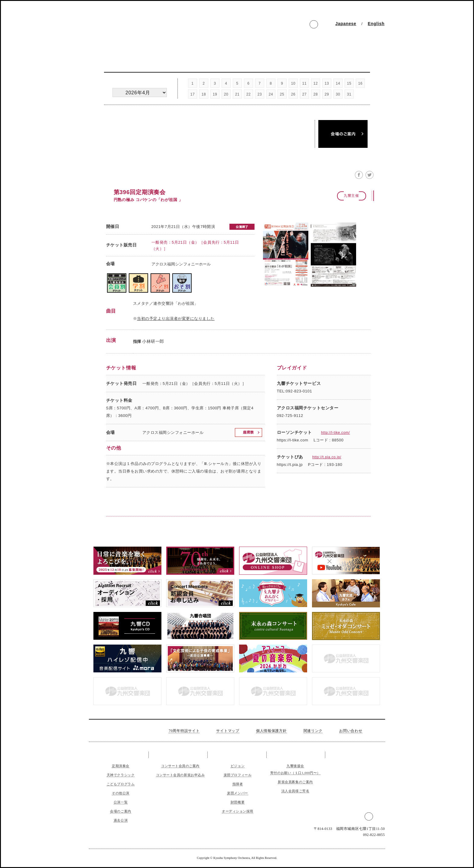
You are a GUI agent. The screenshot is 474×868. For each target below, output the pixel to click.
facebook (303, 25)
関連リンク (313, 731)
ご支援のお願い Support (262, 43)
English (376, 24)
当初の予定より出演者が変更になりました (176, 319)
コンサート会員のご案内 (180, 766)
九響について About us (212, 43)
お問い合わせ (351, 731)
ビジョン (238, 766)
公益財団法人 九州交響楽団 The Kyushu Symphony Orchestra (145, 29)
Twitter (314, 25)
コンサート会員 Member (163, 43)
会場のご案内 (120, 811)
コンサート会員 (179, 755)
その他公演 (140, 142)
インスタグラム (292, 25)
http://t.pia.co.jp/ (327, 457)
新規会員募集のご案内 (295, 782)
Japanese (346, 24)
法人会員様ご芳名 (295, 791)
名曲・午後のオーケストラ (278, 126)
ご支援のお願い (295, 755)
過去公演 (278, 142)
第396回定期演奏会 (140, 192)
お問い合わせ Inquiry (360, 43)
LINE (325, 25)
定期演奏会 (140, 126)
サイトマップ (228, 731)
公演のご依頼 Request (311, 43)
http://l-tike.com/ (336, 433)
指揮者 (238, 784)
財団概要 (238, 802)
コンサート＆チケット (121, 755)
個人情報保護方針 (271, 731)
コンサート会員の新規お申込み (180, 775)
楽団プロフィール (238, 775)
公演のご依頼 (353, 755)
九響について (237, 755)
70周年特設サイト (184, 731)
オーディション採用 (238, 811)
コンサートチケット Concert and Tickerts (114, 43)
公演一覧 (209, 142)
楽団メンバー (237, 793)
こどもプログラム (121, 784)
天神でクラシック (209, 126)
